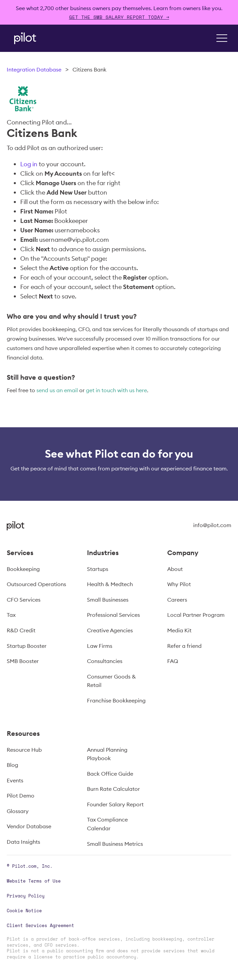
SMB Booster (23, 661)
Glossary (18, 811)
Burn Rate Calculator (113, 789)
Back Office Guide (110, 774)
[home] (23, 38)
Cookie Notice (24, 911)
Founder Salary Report (115, 804)
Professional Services (113, 615)
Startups (98, 569)
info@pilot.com (212, 525)
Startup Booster (27, 646)
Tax (11, 615)
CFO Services (24, 600)
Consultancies (105, 661)
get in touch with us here (116, 390)
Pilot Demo (21, 796)
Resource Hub (24, 750)
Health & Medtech (110, 584)
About (175, 569)
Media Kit (179, 630)
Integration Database (34, 69)
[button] (222, 38)
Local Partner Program (196, 615)
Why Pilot (179, 584)
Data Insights (23, 842)
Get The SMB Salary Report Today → (119, 17)
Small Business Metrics (115, 844)
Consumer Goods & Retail (111, 681)
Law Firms (100, 646)
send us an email (57, 390)
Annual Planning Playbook (107, 754)
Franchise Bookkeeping (116, 700)
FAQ (173, 661)
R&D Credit (21, 630)
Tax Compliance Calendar (107, 824)
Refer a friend (184, 646)
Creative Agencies (110, 630)
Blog (12, 765)
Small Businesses (108, 600)
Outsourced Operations (36, 584)
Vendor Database (29, 826)
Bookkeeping (23, 569)
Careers (177, 600)
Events (15, 780)
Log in (29, 164)
